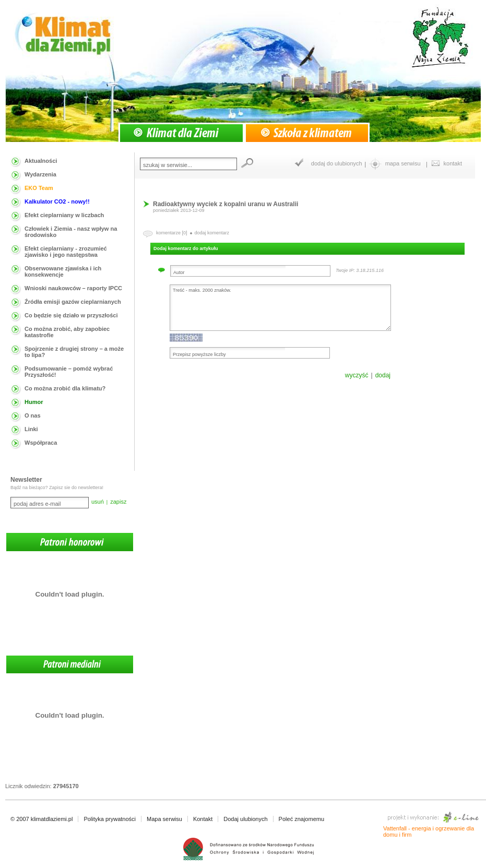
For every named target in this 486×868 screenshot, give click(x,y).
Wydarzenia (40, 174)
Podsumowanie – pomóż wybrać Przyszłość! (69, 372)
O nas (33, 415)
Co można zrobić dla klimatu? (65, 388)
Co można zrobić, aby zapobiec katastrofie (67, 332)
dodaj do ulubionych (337, 163)
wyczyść (357, 375)
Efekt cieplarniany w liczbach (64, 215)
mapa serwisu (403, 163)
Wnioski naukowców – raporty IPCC (73, 288)
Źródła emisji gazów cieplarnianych (73, 302)
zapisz (118, 502)
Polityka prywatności (110, 819)
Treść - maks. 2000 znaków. (280, 308)
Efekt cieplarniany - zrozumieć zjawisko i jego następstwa (66, 252)
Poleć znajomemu (301, 819)
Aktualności (41, 161)
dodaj (383, 375)
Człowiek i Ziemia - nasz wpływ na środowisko (71, 232)
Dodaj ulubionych (245, 819)
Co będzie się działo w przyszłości (71, 315)
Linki (31, 429)
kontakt (453, 163)
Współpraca (41, 443)
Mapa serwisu (164, 819)
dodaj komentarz (212, 233)
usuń (98, 502)
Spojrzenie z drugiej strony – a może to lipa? (74, 352)
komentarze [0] (172, 233)
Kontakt (203, 819)
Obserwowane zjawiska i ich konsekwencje (63, 271)
